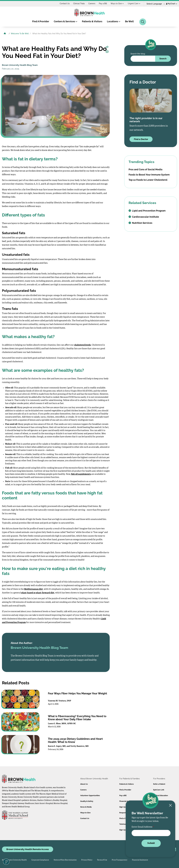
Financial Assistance (140, 860)
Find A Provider (41, 21)
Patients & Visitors (92, 21)
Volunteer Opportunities (90, 795)
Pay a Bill (103, 4)
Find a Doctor (141, 139)
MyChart (172, 4)
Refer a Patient (159, 784)
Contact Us (65, 4)
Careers (92, 4)
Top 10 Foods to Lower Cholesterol (148, 180)
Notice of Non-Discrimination (65, 860)
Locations (114, 21)
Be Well (129, 21)
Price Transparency (120, 860)
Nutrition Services (140, 223)
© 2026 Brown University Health (14, 860)
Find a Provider (125, 790)
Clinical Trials (79, 4)
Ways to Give (117, 4)
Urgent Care (134, 4)
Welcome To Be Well (20, 34)
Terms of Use (102, 860)
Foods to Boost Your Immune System (149, 175)
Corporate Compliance (40, 860)
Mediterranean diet (33, 589)
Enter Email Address (142, 827)
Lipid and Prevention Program (147, 211)
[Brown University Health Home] (5, 34)
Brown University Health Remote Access (28, 849)
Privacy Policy (87, 860)
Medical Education (161, 795)
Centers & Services (66, 21)
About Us (84, 784)
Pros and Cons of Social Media (145, 169)
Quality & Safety (87, 801)
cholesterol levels (82, 345)
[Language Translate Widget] (155, 4)
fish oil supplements (81, 474)
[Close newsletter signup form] (170, 805)
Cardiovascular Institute (144, 217)
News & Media (86, 807)
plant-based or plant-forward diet (38, 593)
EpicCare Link (159, 790)
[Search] (143, 22)
